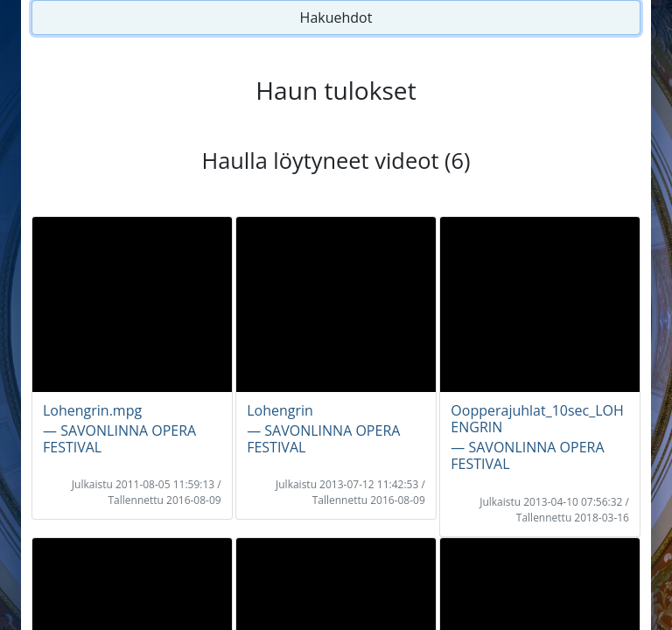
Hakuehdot (336, 17)
